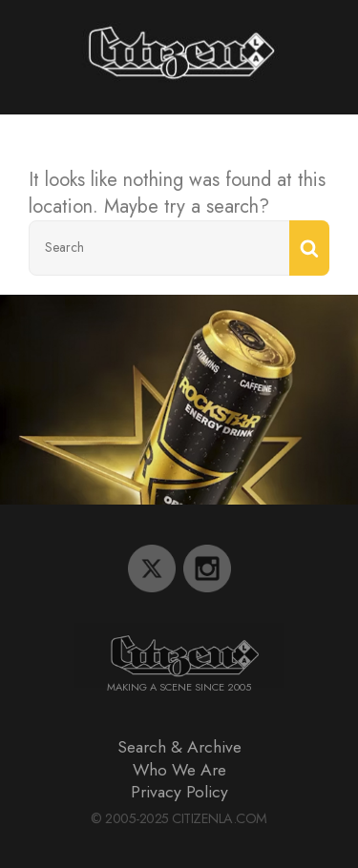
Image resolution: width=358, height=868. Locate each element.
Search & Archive (179, 747)
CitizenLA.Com (220, 818)
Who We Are (179, 770)
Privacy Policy (179, 792)
